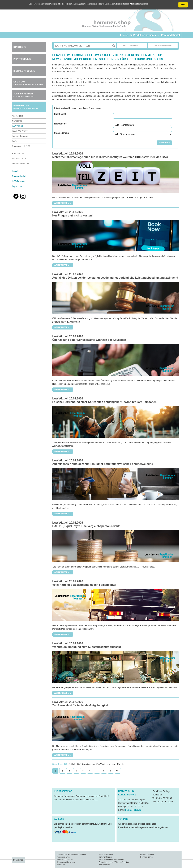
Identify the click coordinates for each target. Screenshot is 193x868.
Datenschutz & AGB (21, 146)
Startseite (20, 47)
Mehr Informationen (139, 4)
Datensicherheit (19, 176)
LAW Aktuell (18, 126)
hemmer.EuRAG (106, 854)
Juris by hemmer (24, 95)
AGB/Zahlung (18, 181)
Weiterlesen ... (63, 203)
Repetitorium (18, 154)
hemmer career (147, 857)
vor (118, 771)
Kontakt (16, 171)
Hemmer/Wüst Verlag (66, 862)
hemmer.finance (106, 857)
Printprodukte (22, 59)
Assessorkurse (19, 159)
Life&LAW (61, 865)
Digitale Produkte (24, 71)
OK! (183, 5)
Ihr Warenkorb (163, 46)
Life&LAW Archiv (20, 131)
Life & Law (28, 83)
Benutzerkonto (132, 46)
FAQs (15, 141)
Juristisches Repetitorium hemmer (72, 854)
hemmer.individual (21, 164)
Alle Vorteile (18, 116)
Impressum (17, 186)
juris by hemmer (147, 854)
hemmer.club (104, 865)
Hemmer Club (26, 107)
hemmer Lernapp (20, 136)
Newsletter (17, 121)
